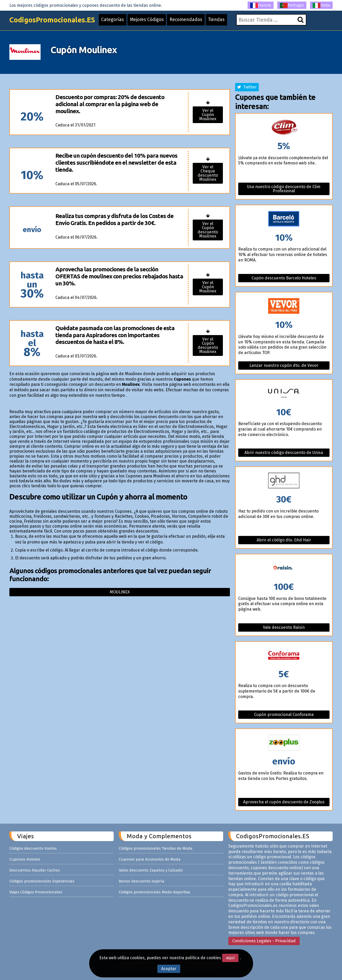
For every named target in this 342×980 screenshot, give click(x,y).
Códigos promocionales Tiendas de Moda (156, 848)
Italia (321, 5)
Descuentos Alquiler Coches (35, 870)
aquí (230, 958)
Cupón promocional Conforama (284, 715)
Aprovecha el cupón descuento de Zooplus (284, 802)
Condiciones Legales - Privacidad (264, 941)
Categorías (118, 21)
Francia (261, 5)
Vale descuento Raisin (284, 627)
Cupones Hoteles (25, 859)
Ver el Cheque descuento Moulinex (208, 173)
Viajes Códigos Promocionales (36, 892)
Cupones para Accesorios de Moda (150, 859)
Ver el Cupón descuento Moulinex (208, 230)
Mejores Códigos (153, 21)
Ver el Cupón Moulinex (208, 115)
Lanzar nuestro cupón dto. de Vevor (284, 365)
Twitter (247, 87)
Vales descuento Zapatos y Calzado (151, 870)
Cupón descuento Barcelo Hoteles (284, 278)
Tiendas (225, 21)
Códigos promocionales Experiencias (42, 881)
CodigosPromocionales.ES (54, 21)
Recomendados (193, 21)
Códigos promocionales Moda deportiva (154, 892)
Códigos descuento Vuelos (33, 848)
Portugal (292, 5)
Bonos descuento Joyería (142, 881)
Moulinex (120, 592)
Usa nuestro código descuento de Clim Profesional (284, 189)
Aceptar (169, 969)
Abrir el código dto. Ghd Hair (284, 540)
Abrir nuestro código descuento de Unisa (284, 453)
